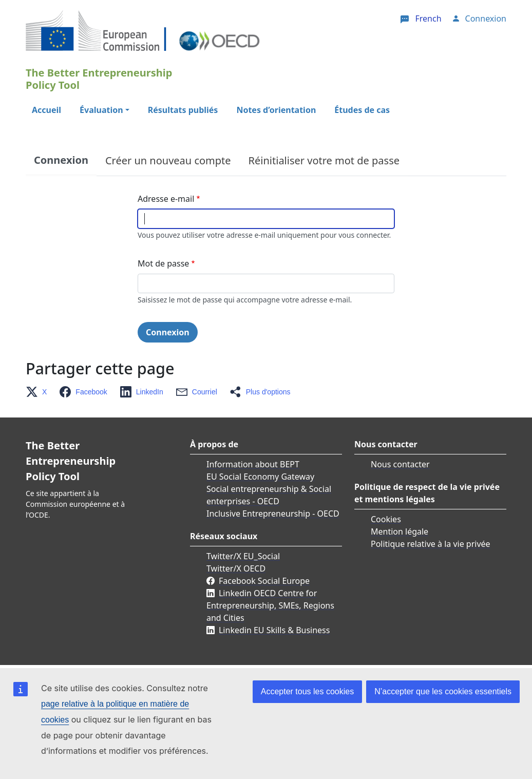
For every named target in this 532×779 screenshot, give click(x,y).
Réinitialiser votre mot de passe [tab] (324, 160)
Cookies (386, 519)
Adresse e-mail (166, 199)
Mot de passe (163, 263)
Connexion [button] (486, 18)
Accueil (46, 110)
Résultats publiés (183, 110)
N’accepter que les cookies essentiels (443, 691)
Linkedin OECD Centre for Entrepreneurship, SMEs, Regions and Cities (270, 605)
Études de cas (362, 110)
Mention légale (400, 531)
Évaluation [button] (101, 110)
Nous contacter (400, 464)
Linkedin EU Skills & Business (274, 630)
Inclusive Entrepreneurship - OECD (273, 514)
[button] (39, 392)
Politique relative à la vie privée (431, 544)
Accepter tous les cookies (307, 691)
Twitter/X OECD (236, 568)
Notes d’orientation (276, 110)
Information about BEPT (253, 464)
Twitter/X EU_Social (243, 556)
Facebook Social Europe (264, 581)
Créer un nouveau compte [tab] (168, 160)
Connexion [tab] (61, 160)
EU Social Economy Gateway (260, 477)
